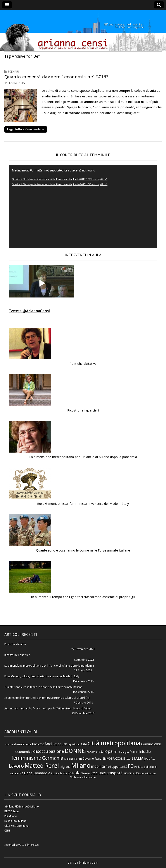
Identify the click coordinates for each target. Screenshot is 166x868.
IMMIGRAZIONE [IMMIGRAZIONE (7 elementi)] (114, 759)
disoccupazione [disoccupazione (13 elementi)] (49, 751)
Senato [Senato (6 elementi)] (86, 773)
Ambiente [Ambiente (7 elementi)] (38, 744)
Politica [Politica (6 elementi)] (139, 767)
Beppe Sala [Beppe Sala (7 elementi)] (60, 744)
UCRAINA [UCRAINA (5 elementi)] (129, 774)
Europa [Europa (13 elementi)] (105, 751)
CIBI (7, 831)
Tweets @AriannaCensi (29, 311)
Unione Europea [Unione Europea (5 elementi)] (147, 774)
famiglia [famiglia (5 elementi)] (125, 752)
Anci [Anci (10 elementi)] (48, 744)
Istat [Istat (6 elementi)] (128, 759)
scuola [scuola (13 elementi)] (74, 773)
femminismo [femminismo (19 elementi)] (26, 758)
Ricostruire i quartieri (83, 410)
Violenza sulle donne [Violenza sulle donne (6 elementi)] (83, 777)
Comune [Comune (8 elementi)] (147, 744)
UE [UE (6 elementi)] (136, 773)
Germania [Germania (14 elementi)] (53, 758)
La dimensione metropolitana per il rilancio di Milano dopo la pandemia (83, 457)
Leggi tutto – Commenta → (26, 129)
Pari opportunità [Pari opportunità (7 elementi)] (116, 767)
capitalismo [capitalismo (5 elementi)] (74, 744)
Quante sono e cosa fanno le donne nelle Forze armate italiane (83, 550)
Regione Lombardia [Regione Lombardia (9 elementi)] (35, 773)
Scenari (13, 72)
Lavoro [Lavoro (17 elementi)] (16, 766)
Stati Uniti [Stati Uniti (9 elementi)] (98, 773)
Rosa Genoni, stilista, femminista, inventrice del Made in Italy (83, 504)
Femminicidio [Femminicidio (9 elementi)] (140, 752)
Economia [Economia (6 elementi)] (92, 752)
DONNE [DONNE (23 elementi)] (75, 751)
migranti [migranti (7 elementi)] (65, 767)
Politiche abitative (83, 364)
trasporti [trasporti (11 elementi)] (115, 773)
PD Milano (11, 816)
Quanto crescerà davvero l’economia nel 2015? (56, 77)
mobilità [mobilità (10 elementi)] (98, 766)
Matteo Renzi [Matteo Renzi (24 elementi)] (42, 766)
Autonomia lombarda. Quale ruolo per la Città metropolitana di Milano (48, 708)
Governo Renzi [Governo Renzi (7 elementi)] (92, 759)
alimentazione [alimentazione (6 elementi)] (22, 744)
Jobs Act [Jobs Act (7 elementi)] (149, 759)
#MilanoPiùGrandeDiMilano (22, 807)
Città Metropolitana (16, 826)
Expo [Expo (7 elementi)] (117, 752)
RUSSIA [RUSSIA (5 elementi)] (55, 774)
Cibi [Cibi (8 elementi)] (84, 744)
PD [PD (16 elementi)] (131, 766)
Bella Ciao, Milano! (16, 821)
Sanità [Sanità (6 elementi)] (63, 773)
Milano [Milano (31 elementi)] (81, 766)
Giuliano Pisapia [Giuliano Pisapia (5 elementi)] (73, 759)
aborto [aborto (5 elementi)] (9, 744)
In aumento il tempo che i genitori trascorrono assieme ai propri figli (83, 597)
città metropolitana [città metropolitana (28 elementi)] (114, 743)
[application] (83, 207)
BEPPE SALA (12, 811)
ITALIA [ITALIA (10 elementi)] (138, 758)
